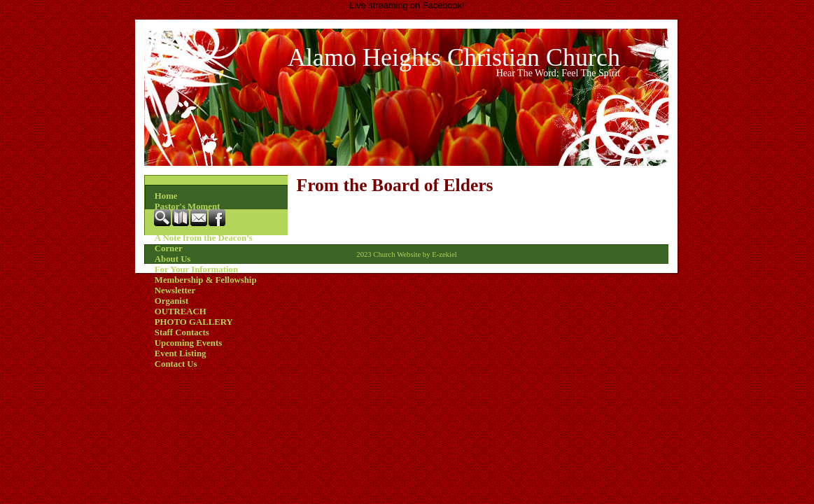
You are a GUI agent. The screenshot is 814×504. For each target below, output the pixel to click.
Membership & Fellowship (206, 280)
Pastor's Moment (187, 206)
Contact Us (176, 364)
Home (166, 196)
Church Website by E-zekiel (415, 254)
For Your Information (196, 269)
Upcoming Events (188, 343)
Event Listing (181, 353)
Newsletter (175, 290)
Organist (171, 301)
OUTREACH (181, 311)
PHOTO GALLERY (194, 322)
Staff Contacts (182, 332)
